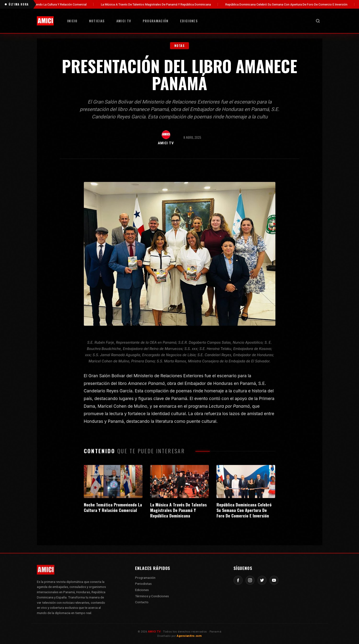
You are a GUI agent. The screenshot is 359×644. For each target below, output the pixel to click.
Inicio (72, 21)
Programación (156, 21)
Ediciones (189, 21)
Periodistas (143, 584)
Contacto (142, 602)
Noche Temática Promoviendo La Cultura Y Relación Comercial (59, 4)
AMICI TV (124, 21)
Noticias (97, 21)
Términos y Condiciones (152, 596)
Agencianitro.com (189, 636)
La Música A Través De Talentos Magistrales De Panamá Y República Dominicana (171, 4)
